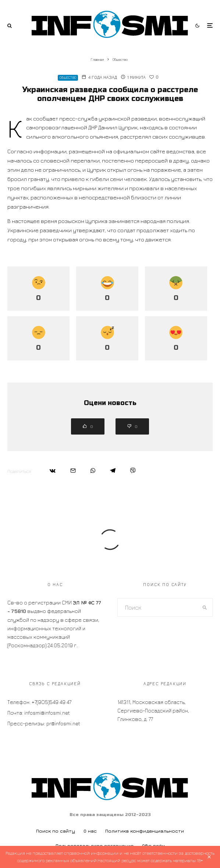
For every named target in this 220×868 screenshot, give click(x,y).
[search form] (157, 607)
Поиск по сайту (56, 831)
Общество (68, 78)
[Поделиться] (53, 470)
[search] (205, 607)
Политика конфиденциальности (145, 831)
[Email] (73, 470)
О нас (90, 831)
